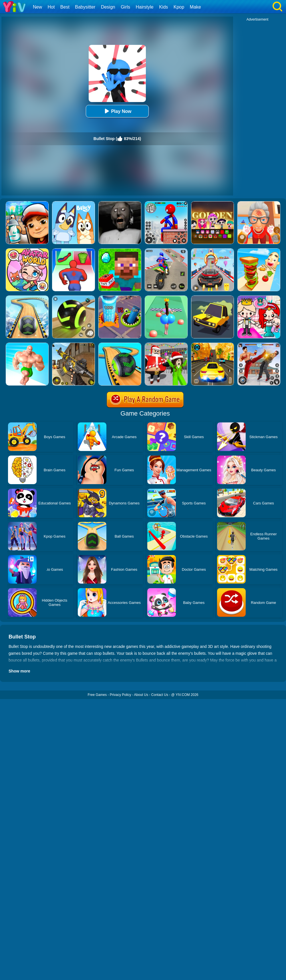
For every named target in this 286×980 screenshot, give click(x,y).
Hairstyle (145, 7)
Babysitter (85, 7)
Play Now (117, 111)
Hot (51, 7)
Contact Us (160, 695)
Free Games (97, 695)
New (37, 7)
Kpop (179, 7)
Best (65, 7)
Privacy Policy (121, 695)
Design (108, 7)
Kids (163, 7)
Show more (19, 671)
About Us (141, 695)
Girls (125, 7)
